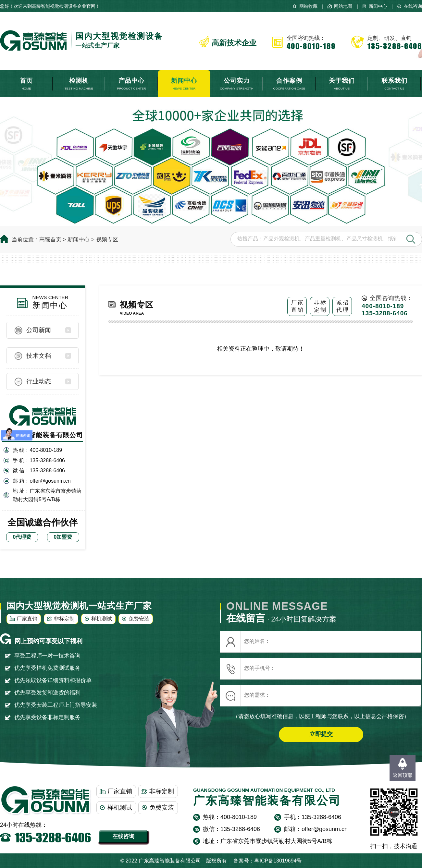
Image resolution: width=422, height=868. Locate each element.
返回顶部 (403, 775)
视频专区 (107, 240)
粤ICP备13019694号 (278, 861)
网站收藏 (308, 6)
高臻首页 (50, 240)
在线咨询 (413, 6)
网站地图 (343, 6)
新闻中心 (378, 6)
